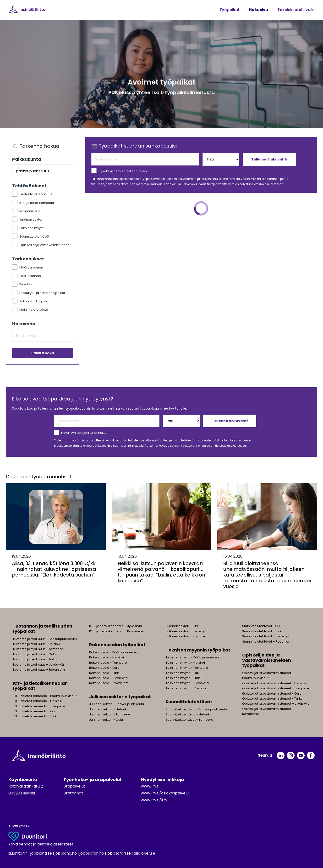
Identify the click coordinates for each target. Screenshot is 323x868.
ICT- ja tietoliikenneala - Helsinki (37, 701)
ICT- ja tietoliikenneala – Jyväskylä (116, 626)
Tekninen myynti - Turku (184, 678)
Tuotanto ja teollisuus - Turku (35, 659)
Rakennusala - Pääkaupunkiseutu (115, 652)
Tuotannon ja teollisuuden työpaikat (42, 629)
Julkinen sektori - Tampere (110, 714)
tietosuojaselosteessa (268, 184)
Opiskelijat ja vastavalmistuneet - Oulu (272, 694)
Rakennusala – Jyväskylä (108, 678)
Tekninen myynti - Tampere (187, 668)
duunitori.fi (18, 853)
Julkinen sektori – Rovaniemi (187, 636)
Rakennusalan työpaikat (117, 645)
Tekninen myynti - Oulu (183, 673)
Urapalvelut (74, 786)
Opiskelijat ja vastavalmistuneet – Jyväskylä (276, 704)
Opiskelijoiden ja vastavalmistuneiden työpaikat (267, 660)
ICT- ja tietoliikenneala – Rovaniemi (116, 631)
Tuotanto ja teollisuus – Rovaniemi (39, 670)
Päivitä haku (43, 353)
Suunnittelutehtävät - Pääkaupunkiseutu (196, 709)
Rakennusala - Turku (105, 673)
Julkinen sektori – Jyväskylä (187, 631)
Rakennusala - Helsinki (107, 657)
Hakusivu (258, 10)
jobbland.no (66, 853)
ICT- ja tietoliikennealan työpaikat (40, 686)
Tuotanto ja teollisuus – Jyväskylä (38, 665)
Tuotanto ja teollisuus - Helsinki (36, 644)
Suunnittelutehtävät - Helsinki (188, 714)
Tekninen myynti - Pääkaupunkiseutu (194, 657)
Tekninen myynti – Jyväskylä (187, 683)
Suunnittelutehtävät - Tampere (189, 720)
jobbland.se (41, 853)
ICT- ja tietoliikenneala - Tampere (39, 706)
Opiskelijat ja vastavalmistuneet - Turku (272, 699)
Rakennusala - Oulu (104, 668)
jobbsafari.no (92, 853)
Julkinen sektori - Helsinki (108, 709)
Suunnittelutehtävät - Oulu (262, 626)
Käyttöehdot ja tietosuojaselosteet (41, 844)
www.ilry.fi (150, 786)
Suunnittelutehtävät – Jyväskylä (266, 636)
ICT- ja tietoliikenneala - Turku (36, 716)
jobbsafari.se (119, 853)
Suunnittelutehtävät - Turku (263, 631)
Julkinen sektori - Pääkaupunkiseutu (117, 704)
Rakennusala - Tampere (108, 663)
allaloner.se (144, 853)
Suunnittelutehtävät (189, 702)
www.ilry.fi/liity (154, 800)
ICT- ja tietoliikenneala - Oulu (35, 711)
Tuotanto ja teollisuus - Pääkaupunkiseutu (45, 639)
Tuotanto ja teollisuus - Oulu (34, 654)
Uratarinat (73, 793)
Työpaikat (230, 10)
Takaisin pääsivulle (296, 10)
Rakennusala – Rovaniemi (109, 683)
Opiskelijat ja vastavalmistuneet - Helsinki (274, 683)
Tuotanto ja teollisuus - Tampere (38, 649)
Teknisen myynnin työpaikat (198, 650)
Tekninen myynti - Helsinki (185, 663)
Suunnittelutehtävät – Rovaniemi (267, 642)
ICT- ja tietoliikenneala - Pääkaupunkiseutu (46, 696)
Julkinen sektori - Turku (183, 626)
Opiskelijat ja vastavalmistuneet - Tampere (276, 688)
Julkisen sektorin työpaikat (120, 697)
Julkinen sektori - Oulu (106, 720)
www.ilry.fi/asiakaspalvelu (165, 793)
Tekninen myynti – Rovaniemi (188, 688)
